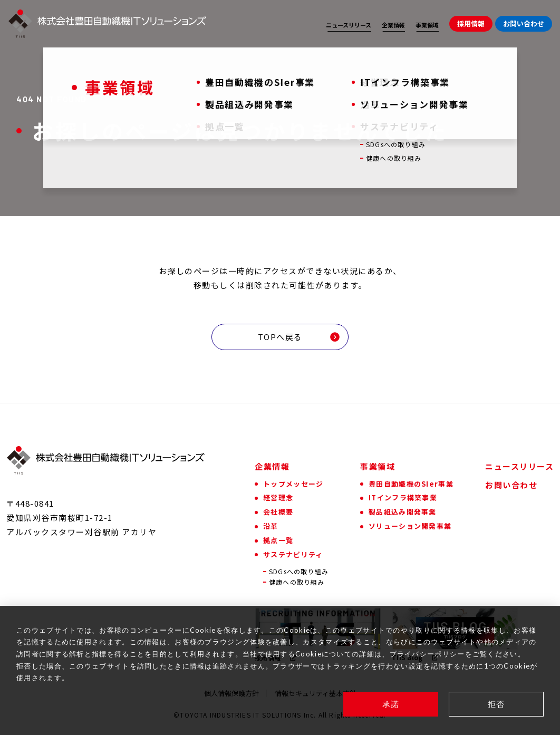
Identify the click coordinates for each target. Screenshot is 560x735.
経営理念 (278, 497)
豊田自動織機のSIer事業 (411, 484)
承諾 (391, 704)
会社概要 (278, 512)
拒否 (496, 704)
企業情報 (393, 25)
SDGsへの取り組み (299, 572)
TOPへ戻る (299, 337)
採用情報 (471, 23)
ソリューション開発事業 (410, 526)
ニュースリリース (349, 25)
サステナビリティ (293, 554)
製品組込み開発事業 (403, 512)
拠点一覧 (278, 540)
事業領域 (427, 25)
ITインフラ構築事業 (403, 497)
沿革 (271, 526)
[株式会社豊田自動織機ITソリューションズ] (107, 24)
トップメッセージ (293, 484)
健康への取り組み (297, 582)
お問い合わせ (524, 23)
